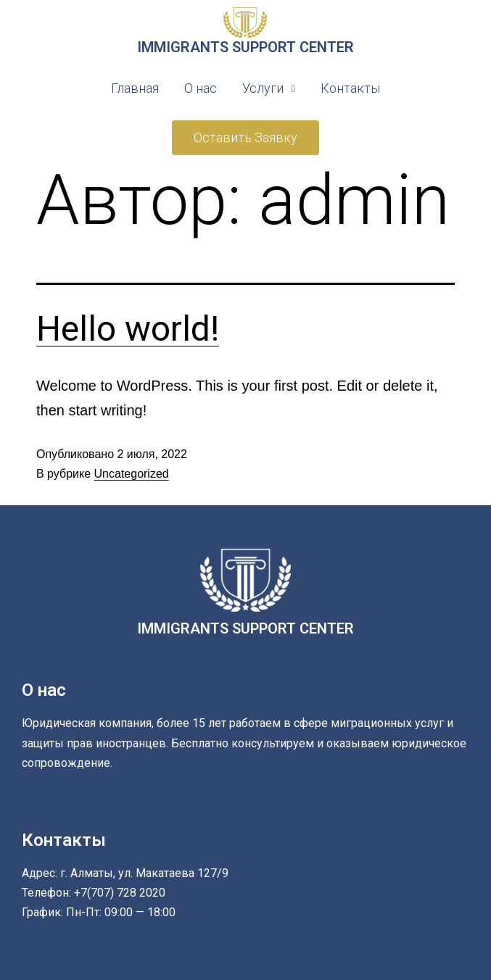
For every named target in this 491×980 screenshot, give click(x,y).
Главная (135, 88)
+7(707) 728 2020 (120, 893)
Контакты (350, 88)
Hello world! (128, 329)
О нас (201, 88)
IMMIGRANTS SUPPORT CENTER (245, 47)
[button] (245, 138)
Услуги (268, 88)
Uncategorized (132, 474)
